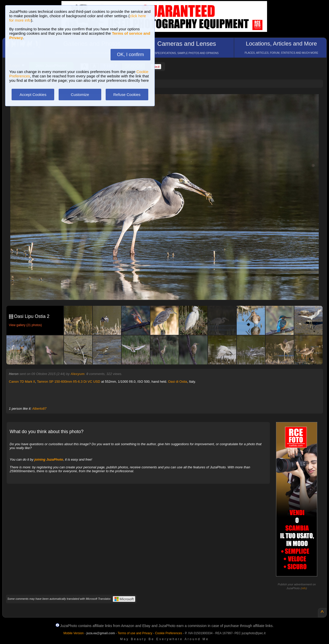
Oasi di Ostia (178, 382)
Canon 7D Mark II (22, 382)
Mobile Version (74, 633)
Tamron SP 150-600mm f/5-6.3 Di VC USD (69, 382)
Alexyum (78, 374)
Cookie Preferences (168, 633)
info (304, 588)
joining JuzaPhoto (49, 459)
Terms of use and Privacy (135, 633)
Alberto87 (39, 409)
